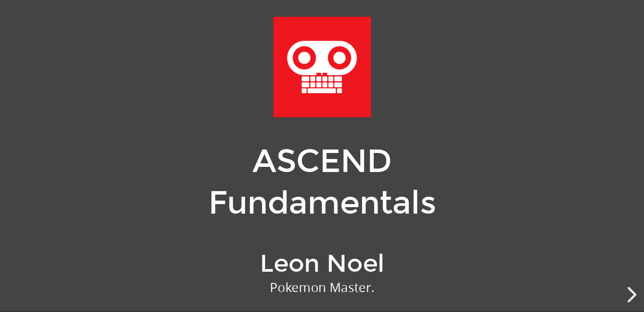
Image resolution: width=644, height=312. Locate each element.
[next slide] (631, 295)
